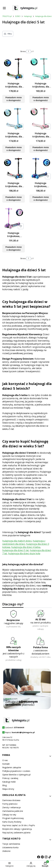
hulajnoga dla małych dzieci (17, 541)
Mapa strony (8, 789)
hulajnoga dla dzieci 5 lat (15, 550)
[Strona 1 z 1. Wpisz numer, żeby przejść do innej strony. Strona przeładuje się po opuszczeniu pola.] (29, 51)
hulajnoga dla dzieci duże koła (24, 553)
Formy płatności (10, 804)
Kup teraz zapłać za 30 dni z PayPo (19, 825)
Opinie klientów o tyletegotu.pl (16, 775)
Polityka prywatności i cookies (16, 771)
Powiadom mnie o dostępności (14, 99)
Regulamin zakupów (12, 767)
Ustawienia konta (10, 847)
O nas (5, 760)
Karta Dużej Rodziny (12, 822)
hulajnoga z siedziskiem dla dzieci (24, 542)
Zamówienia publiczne (13, 811)
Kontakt (6, 764)
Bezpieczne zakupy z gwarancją (17, 829)
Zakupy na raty (9, 815)
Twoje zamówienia (11, 844)
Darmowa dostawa (11, 800)
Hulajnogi (28, 16)
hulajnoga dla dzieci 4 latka (26, 547)
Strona (23, 51)
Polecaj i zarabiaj (10, 778)
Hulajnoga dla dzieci (43, 16)
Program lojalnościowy (13, 818)
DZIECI (18, 16)
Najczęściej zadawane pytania (16, 833)
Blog (4, 785)
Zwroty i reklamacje (12, 807)
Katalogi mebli (9, 782)
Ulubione (6, 851)
